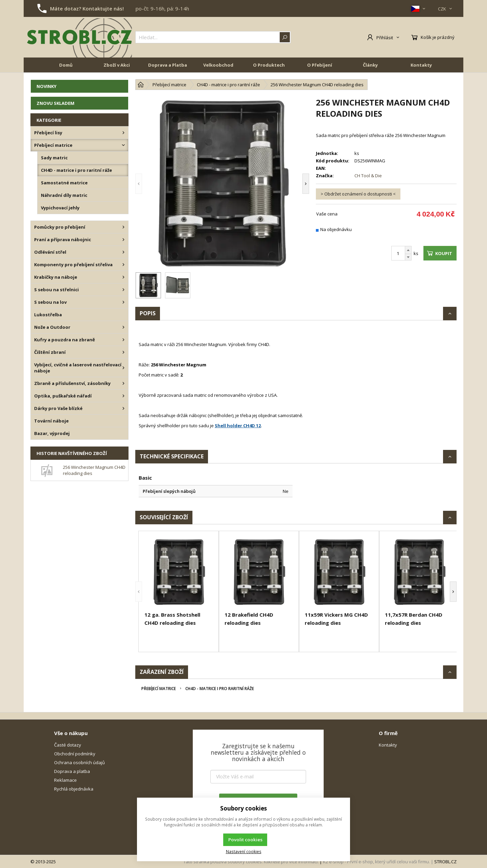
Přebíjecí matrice (159, 689)
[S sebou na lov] (123, 302)
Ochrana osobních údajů (79, 762)
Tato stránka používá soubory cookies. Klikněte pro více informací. (251, 862)
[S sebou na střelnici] (123, 290)
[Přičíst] (408, 250)
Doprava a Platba (168, 65)
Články (370, 65)
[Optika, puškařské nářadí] (123, 396)
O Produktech (269, 65)
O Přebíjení (320, 65)
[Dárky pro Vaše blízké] (123, 408)
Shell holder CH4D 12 (238, 426)
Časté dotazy (68, 745)
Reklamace (65, 780)
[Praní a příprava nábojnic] (123, 239)
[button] (139, 184)
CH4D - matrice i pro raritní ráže (220, 689)
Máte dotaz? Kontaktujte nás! (87, 8)
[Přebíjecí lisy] (123, 133)
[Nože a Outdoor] (123, 327)
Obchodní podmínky (75, 754)
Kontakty (421, 65)
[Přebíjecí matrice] (123, 145)
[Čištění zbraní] (123, 352)
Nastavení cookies (244, 851)
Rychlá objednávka (74, 789)
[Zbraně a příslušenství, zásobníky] (123, 383)
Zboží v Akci (117, 65)
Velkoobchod (218, 65)
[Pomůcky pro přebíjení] (123, 227)
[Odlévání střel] (123, 252)
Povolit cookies (245, 840)
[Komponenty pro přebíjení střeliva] (123, 265)
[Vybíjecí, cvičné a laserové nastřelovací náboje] (123, 368)
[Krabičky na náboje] (123, 277)
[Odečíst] (408, 257)
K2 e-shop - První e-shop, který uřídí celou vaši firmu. (376, 862)
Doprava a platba (72, 771)
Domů (66, 65)
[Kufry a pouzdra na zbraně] (123, 340)
